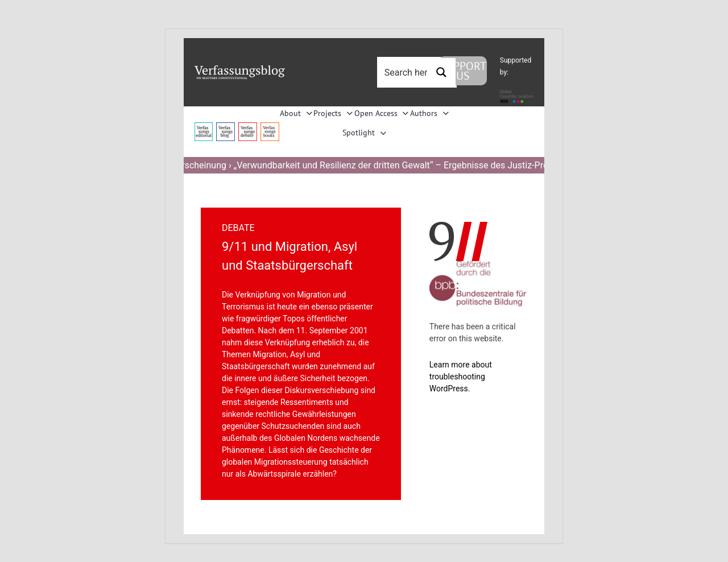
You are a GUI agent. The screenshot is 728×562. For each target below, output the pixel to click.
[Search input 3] (419, 72)
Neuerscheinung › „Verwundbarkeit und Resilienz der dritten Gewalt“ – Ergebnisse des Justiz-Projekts (364, 165)
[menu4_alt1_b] (204, 127)
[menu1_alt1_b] (226, 127)
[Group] (240, 70)
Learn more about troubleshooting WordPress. (461, 377)
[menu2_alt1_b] (248, 127)
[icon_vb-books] (270, 127)
